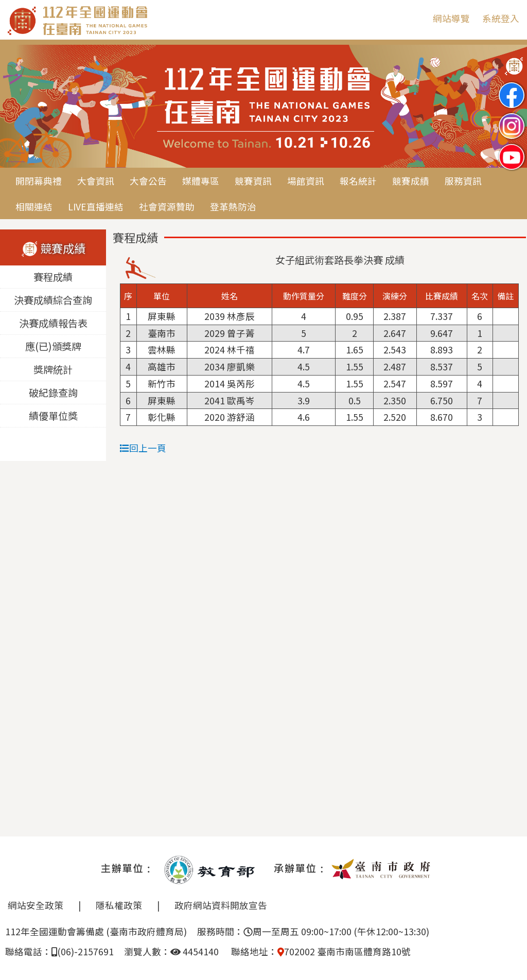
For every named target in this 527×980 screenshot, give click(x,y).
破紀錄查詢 (53, 393)
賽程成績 (53, 277)
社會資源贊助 (167, 207)
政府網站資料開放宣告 (221, 905)
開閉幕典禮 (39, 181)
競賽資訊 (253, 181)
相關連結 (34, 207)
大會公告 (148, 181)
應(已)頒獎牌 (53, 346)
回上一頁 (143, 448)
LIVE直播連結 (96, 207)
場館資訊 (306, 181)
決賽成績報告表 (53, 323)
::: (417, 18)
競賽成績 (411, 181)
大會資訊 (96, 181)
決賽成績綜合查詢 (53, 300)
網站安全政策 (36, 905)
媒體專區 (201, 181)
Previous (18, 107)
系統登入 (501, 18)
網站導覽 (451, 18)
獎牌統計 (53, 369)
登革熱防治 (233, 207)
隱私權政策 (119, 905)
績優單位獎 (53, 416)
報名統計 (358, 181)
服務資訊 (463, 181)
